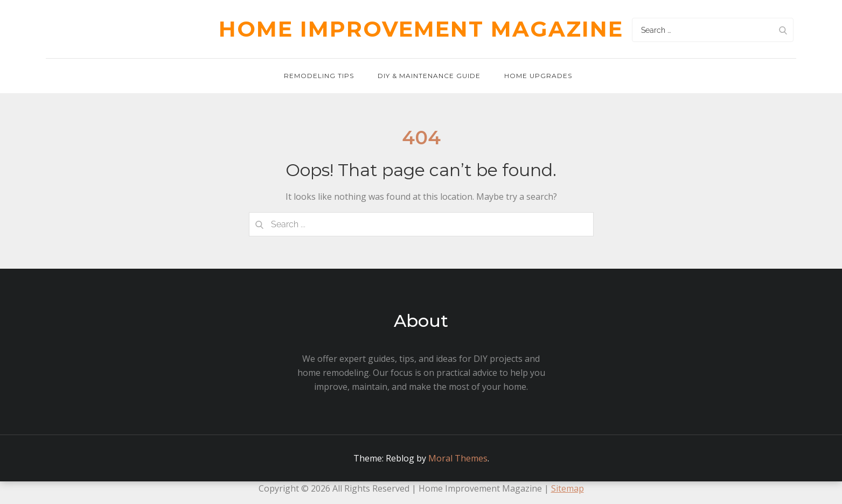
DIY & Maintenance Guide (429, 76)
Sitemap (568, 488)
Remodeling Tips (319, 76)
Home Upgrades (538, 76)
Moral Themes (458, 458)
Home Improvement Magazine (421, 29)
